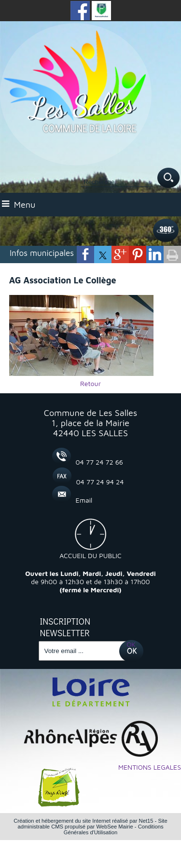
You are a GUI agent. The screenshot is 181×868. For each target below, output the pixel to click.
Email (84, 500)
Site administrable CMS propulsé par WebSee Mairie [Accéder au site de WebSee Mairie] (92, 824)
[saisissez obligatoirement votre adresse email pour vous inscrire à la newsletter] (83, 651)
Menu (25, 205)
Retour (90, 383)
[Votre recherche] (117, 182)
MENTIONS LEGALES (150, 767)
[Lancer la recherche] (168, 179)
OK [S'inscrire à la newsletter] (131, 644)
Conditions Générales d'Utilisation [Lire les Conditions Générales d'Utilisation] (114, 829)
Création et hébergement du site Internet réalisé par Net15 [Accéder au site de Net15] (83, 821)
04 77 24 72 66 (100, 462)
